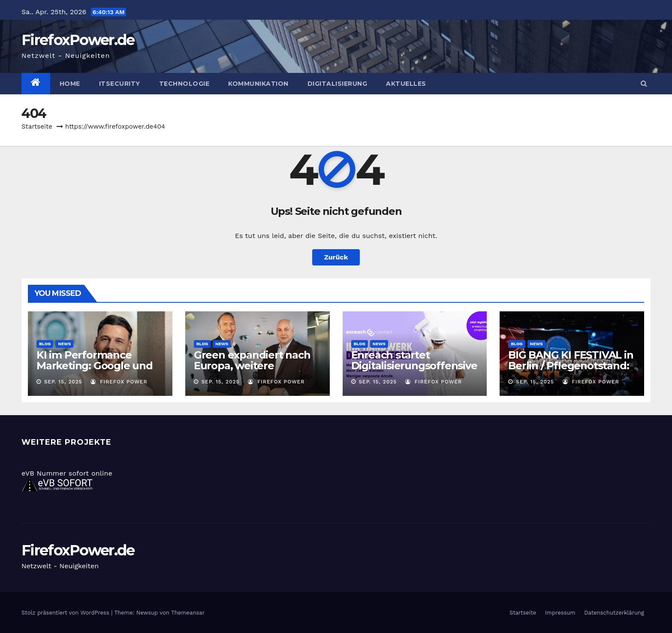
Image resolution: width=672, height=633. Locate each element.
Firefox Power (119, 382)
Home (70, 84)
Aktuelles (406, 84)
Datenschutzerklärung (614, 613)
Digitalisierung (338, 84)
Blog (45, 344)
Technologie (184, 84)
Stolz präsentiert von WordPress (66, 613)
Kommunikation (258, 84)
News (64, 344)
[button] (644, 83)
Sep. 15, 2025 (63, 382)
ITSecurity (120, 84)
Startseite (37, 127)
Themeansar (188, 613)
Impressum (560, 613)
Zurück (336, 257)
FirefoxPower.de (78, 40)
